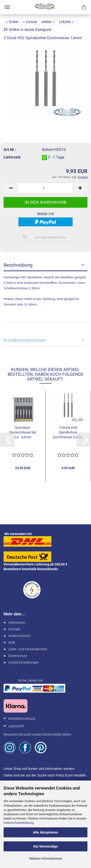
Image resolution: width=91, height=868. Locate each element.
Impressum (17, 622)
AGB (12, 642)
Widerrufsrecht (19, 636)
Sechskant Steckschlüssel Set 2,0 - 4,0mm (23, 432)
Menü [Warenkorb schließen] (7, 7)
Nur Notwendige (45, 846)
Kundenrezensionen (25, 340)
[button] (11, 188)
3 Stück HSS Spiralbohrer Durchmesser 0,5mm (68, 432)
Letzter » (66, 22)
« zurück (30, 22)
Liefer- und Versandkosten (28, 649)
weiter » (48, 22)
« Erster (12, 22)
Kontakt (14, 629)
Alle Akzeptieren (45, 832)
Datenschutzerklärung (19, 823)
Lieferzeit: (12, 157)
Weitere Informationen (46, 858)
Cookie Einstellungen (24, 662)
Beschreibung (18, 265)
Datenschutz (18, 656)
